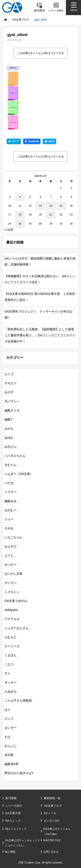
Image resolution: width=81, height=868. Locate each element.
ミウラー (11, 492)
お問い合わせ (51, 852)
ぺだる (9, 483)
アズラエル (12, 619)
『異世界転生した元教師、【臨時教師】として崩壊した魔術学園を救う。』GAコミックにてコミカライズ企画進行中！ (40, 335)
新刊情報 (11, 798)
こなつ (9, 664)
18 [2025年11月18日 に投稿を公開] (20, 215)
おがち (9, 428)
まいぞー (11, 728)
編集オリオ (12, 410)
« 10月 (9, 230)
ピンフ (9, 719)
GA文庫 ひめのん (16, 601)
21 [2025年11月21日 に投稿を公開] (51, 215)
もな (8, 737)
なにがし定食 (14, 574)
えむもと (11, 637)
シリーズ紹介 (14, 806)
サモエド (11, 383)
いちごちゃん (14, 537)
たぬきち (11, 691)
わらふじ (11, 746)
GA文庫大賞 (13, 813)
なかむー (11, 510)
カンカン (11, 583)
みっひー (11, 564)
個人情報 (10, 852)
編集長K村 (12, 764)
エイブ (9, 374)
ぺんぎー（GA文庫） (19, 474)
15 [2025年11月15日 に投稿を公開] (61, 206)
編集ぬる (11, 501)
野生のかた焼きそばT (19, 773)
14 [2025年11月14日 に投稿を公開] (51, 206)
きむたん (11, 465)
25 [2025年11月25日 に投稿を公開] (20, 224)
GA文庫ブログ (53, 806)
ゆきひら (11, 447)
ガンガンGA (51, 821)
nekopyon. (12, 610)
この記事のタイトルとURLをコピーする (40, 53)
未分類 (9, 755)
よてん (9, 555)
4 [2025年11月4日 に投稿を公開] (20, 197)
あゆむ (9, 438)
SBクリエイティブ (16, 829)
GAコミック (13, 821)
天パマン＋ (12, 401)
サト (8, 673)
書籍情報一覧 (52, 798)
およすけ (11, 546)
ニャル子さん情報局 (18, 700)
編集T (9, 419)
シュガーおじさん (17, 628)
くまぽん (11, 655)
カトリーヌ (12, 646)
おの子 (9, 392)
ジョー (9, 519)
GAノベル (50, 813)
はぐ (8, 710)
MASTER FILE (52, 840)
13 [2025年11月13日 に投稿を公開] (40, 206)
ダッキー (11, 682)
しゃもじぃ (12, 592)
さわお (9, 528)
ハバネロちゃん (15, 456)
